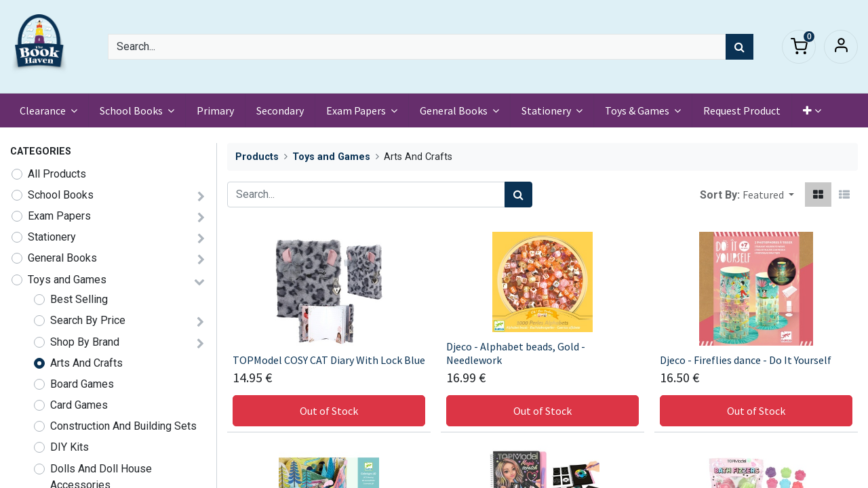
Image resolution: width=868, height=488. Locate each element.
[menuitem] (217, 110)
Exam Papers (59, 216)
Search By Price (88, 320)
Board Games (82, 384)
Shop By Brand (85, 342)
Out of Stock (329, 411)
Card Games (79, 405)
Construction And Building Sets (123, 426)
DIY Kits (70, 447)
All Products (57, 174)
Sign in (841, 47)
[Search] (739, 47)
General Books (62, 258)
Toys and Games (67, 280)
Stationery (52, 237)
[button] (813, 110)
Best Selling (79, 299)
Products (257, 157)
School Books (61, 195)
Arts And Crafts (86, 363)
